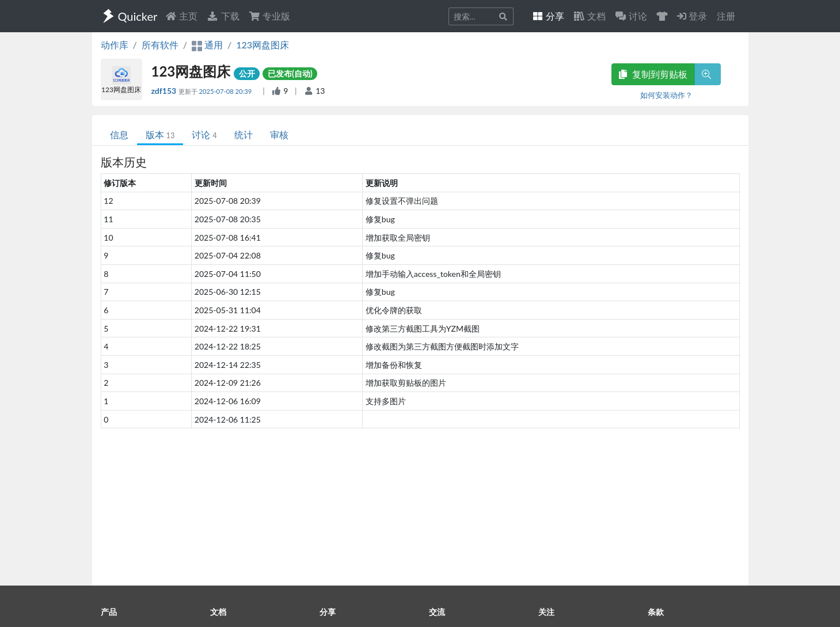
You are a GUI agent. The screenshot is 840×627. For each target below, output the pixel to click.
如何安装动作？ (666, 95)
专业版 (269, 16)
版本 (160, 134)
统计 (244, 134)
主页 (181, 16)
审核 (279, 134)
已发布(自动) (290, 73)
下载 (223, 16)
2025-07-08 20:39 (226, 91)
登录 (692, 16)
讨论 (204, 134)
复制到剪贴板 (653, 74)
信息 (119, 134)
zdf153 (165, 91)
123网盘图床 (263, 45)
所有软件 (160, 45)
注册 (726, 16)
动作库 (115, 45)
